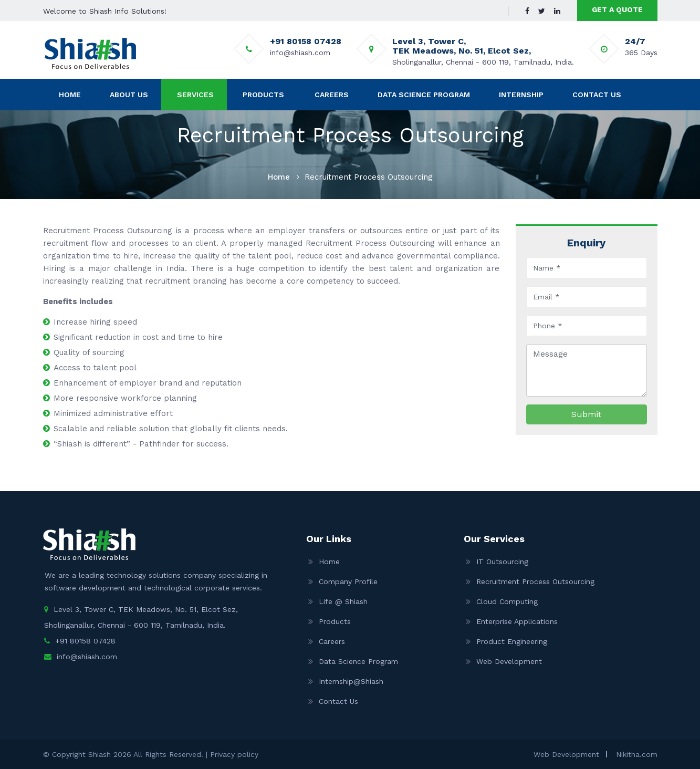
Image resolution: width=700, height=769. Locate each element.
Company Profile (348, 581)
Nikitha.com (637, 754)
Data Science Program (424, 95)
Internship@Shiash (351, 681)
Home (70, 95)
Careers (332, 95)
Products (263, 95)
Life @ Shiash (343, 601)
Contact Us (597, 95)
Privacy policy (234, 754)
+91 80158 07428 (85, 641)
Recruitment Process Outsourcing (535, 581)
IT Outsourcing (502, 562)
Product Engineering (512, 641)
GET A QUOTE (617, 9)
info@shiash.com (87, 657)
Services (195, 95)
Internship (521, 95)
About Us (129, 95)
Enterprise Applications (517, 621)
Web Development (509, 661)
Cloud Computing (507, 601)
